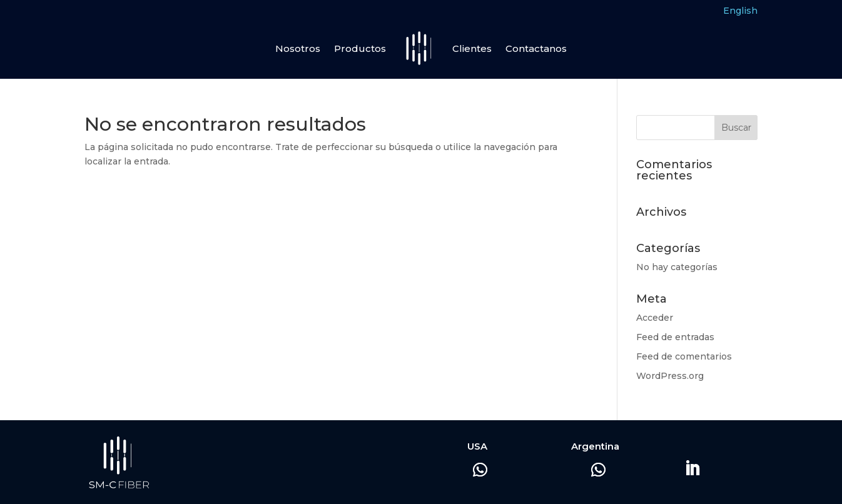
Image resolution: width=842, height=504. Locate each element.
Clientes (472, 48)
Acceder (655, 318)
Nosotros (298, 48)
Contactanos (536, 48)
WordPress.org (670, 376)
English (740, 11)
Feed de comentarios (684, 356)
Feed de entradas (675, 337)
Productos (360, 48)
